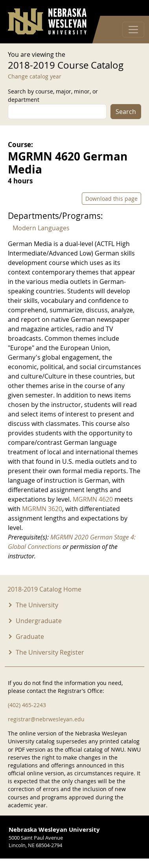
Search (126, 112)
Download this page (111, 199)
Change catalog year (35, 76)
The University (37, 605)
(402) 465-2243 (27, 705)
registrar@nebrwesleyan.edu (46, 719)
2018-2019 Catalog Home (44, 589)
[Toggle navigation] (133, 30)
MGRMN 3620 (42, 509)
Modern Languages (41, 228)
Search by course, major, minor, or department (53, 95)
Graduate (30, 637)
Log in (131, 8)
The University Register (50, 652)
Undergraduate (39, 621)
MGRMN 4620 (93, 499)
